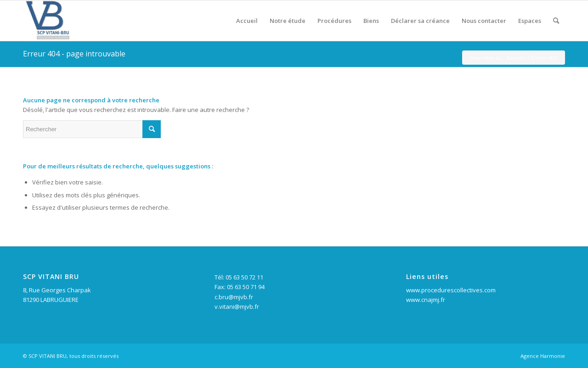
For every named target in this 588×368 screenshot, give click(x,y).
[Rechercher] (556, 21)
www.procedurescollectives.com (451, 290)
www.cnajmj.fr (426, 300)
